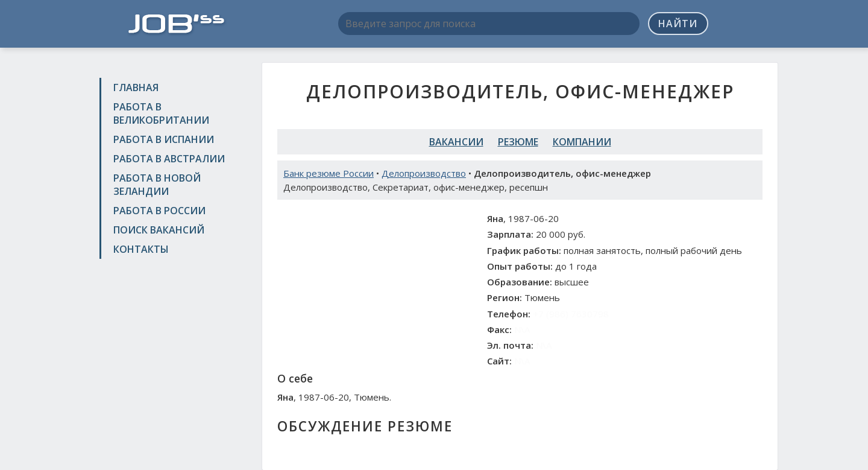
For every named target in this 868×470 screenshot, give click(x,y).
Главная (136, 87)
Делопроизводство (424, 173)
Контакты (141, 249)
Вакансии (456, 142)
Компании (582, 142)
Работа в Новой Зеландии (157, 185)
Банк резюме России (329, 173)
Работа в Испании (164, 139)
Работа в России (159, 211)
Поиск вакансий (159, 230)
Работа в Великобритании (161, 113)
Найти (678, 24)
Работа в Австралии (169, 159)
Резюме (518, 142)
